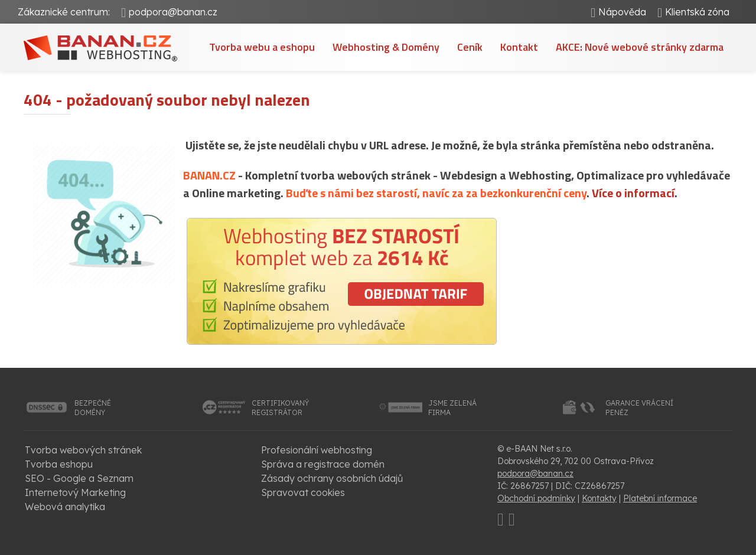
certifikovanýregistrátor (280, 408)
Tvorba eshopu (59, 464)
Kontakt (519, 47)
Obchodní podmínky (536, 498)
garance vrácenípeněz (639, 408)
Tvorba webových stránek (83, 450)
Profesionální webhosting (317, 450)
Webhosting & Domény (386, 47)
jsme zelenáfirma (452, 408)
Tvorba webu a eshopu (262, 47)
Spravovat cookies (303, 492)
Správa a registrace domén (323, 464)
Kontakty (599, 498)
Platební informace (660, 498)
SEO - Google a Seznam (79, 478)
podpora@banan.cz (173, 12)
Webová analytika (65, 507)
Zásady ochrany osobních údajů (332, 478)
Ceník (470, 47)
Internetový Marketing (75, 492)
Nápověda (622, 12)
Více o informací (633, 193)
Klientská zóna (697, 12)
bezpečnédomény (93, 408)
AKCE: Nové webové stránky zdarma (640, 47)
